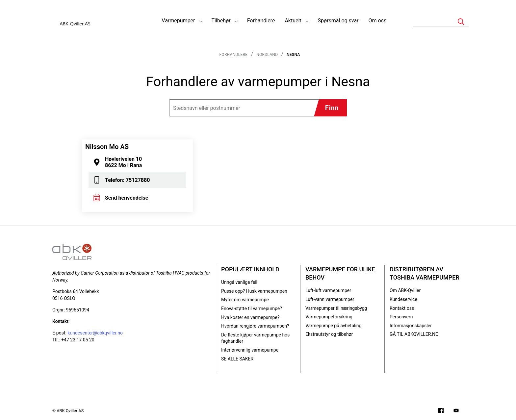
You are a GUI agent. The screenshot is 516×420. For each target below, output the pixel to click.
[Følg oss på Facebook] (441, 411)
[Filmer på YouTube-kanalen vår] (456, 411)
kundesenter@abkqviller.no (95, 333)
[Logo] (75, 21)
